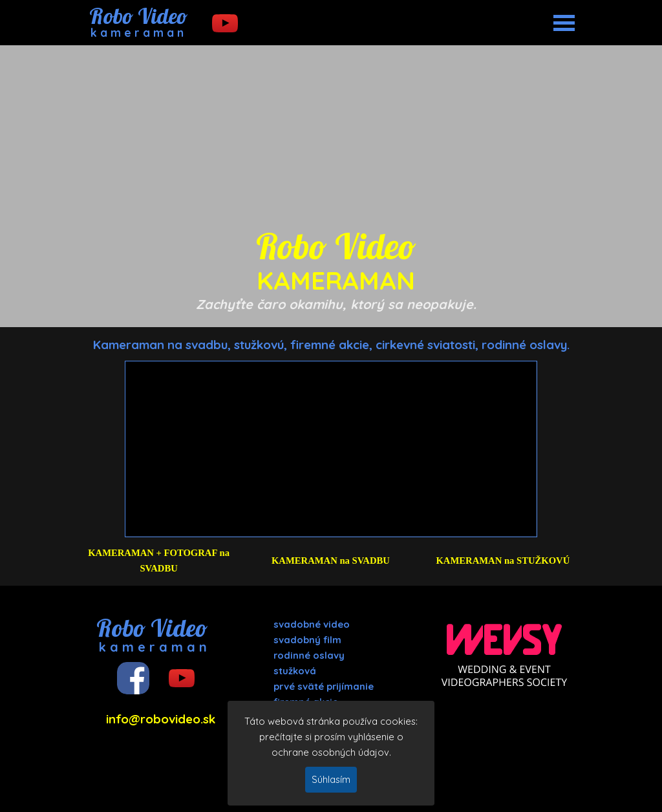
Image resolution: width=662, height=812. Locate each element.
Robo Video (138, 16)
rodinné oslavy (309, 655)
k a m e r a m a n (137, 33)
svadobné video (312, 624)
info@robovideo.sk (161, 719)
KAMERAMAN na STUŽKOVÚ (503, 561)
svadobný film (307, 640)
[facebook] (133, 678)
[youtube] (225, 23)
